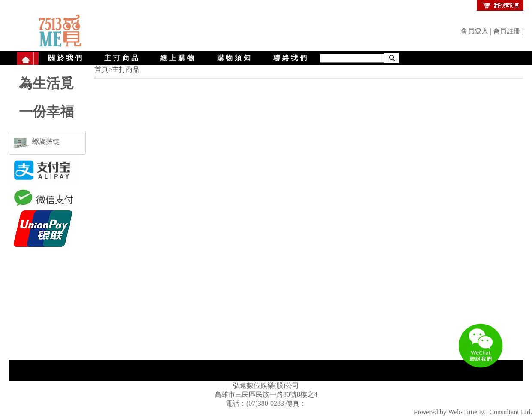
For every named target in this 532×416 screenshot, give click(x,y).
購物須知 (235, 58)
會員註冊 (507, 31)
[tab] (47, 143)
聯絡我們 (291, 58)
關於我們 (66, 58)
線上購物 (178, 58)
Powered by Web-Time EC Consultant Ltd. (473, 412)
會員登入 (475, 31)
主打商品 (122, 58)
